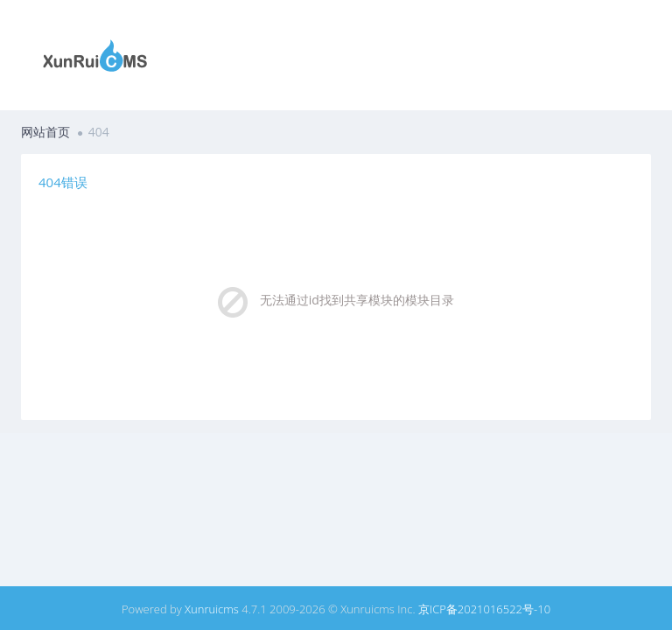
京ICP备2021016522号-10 (484, 609)
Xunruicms (212, 609)
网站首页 (45, 132)
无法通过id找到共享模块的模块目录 (357, 300)
